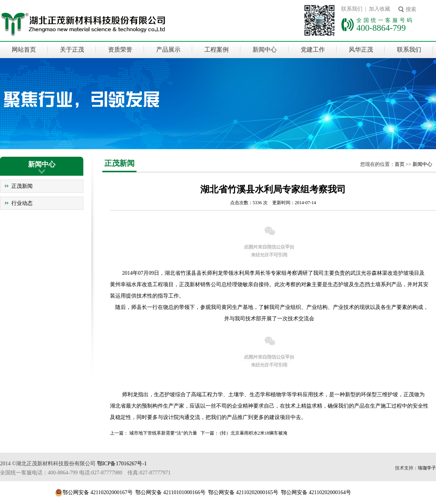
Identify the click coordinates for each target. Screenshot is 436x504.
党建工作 (313, 50)
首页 (400, 164)
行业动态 (22, 203)
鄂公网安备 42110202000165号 (243, 492)
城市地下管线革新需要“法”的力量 (163, 433)
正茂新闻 (22, 186)
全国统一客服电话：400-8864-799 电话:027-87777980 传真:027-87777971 (85, 473)
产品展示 (168, 50)
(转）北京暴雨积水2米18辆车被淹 (254, 433)
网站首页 (24, 50)
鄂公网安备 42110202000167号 (98, 492)
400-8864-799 (381, 28)
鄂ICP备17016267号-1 (122, 464)
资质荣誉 (120, 50)
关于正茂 (72, 50)
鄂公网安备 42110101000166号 (170, 492)
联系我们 (409, 50)
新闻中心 (265, 50)
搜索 (411, 9)
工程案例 (216, 50)
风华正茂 (361, 50)
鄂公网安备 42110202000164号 (316, 492)
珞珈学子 (427, 468)
